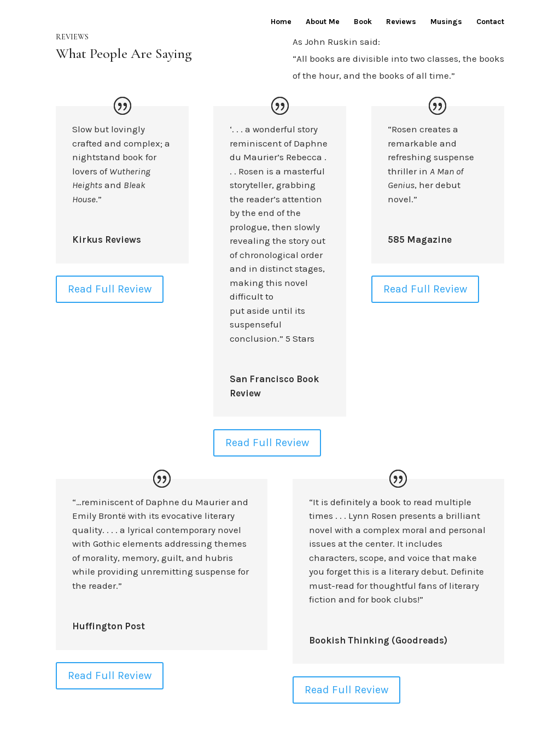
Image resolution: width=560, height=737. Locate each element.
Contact (490, 22)
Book (363, 22)
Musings (446, 22)
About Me (323, 22)
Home (281, 22)
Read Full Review (110, 289)
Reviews (401, 22)
